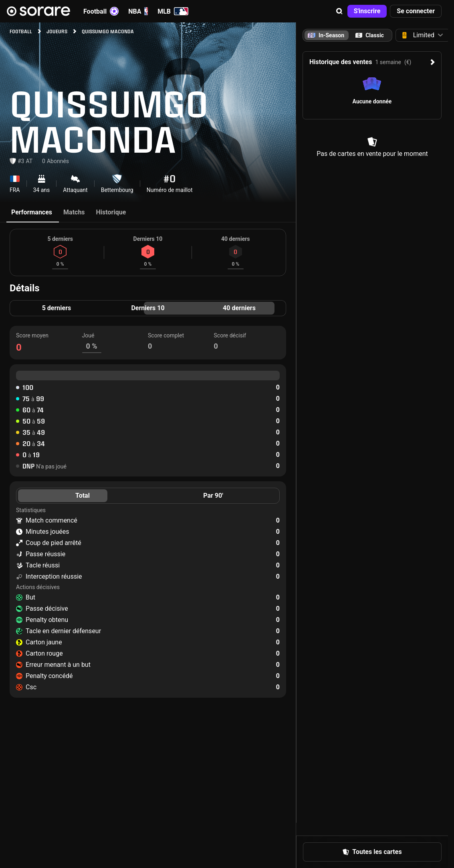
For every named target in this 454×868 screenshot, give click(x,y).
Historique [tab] (111, 212)
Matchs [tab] (74, 212)
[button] (339, 11)
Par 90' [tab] (213, 496)
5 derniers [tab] (57, 308)
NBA (138, 11)
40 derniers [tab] (239, 308)
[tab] (370, 35)
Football (101, 11)
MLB (173, 11)
